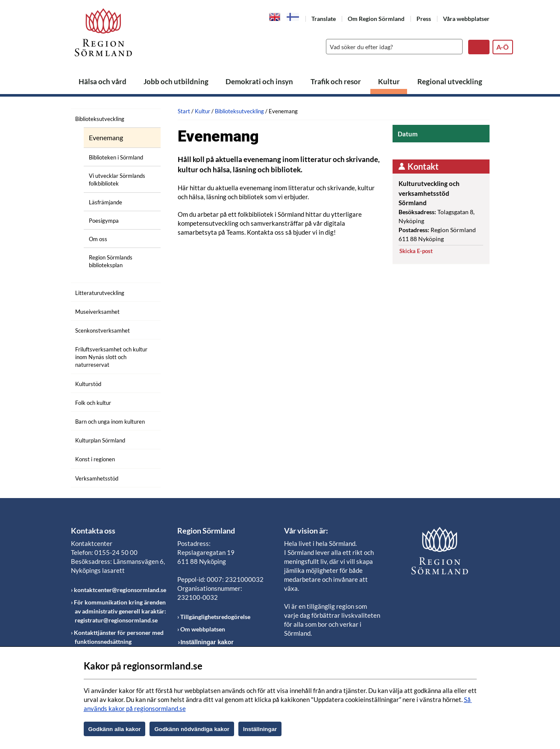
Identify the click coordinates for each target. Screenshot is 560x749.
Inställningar (260, 729)
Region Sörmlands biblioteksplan (111, 261)
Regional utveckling (450, 81)
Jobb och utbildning (176, 81)
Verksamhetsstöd (97, 478)
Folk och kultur (93, 403)
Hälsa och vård (103, 81)
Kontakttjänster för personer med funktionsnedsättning (119, 637)
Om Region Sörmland (376, 19)
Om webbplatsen (203, 629)
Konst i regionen (95, 459)
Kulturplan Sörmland (100, 440)
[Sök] (392, 47)
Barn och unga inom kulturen (110, 422)
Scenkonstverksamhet (103, 330)
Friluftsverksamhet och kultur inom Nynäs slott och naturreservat (111, 357)
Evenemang (106, 138)
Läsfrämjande (106, 202)
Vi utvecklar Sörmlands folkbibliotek (117, 180)
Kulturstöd (88, 384)
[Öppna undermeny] (148, 118)
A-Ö (503, 47)
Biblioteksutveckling (100, 119)
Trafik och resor (336, 81)
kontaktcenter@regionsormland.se (120, 590)
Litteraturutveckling (100, 293)
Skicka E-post (416, 251)
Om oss (98, 239)
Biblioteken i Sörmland (116, 157)
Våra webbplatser (466, 19)
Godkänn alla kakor (115, 729)
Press (424, 19)
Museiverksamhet (97, 312)
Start (184, 111)
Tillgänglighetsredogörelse (215, 617)
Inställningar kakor (207, 642)
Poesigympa (104, 221)
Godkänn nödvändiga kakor (192, 729)
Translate (324, 19)
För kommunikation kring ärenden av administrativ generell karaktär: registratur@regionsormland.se (120, 611)
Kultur (389, 81)
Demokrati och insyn (259, 81)
